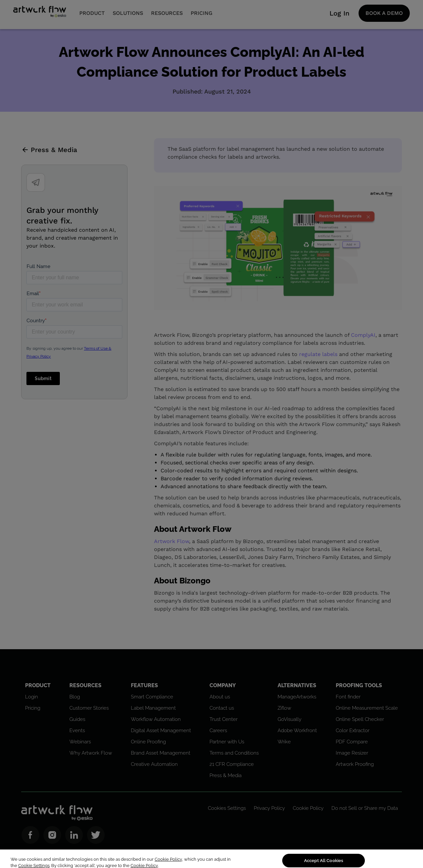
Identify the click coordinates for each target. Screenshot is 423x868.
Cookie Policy (168, 864)
